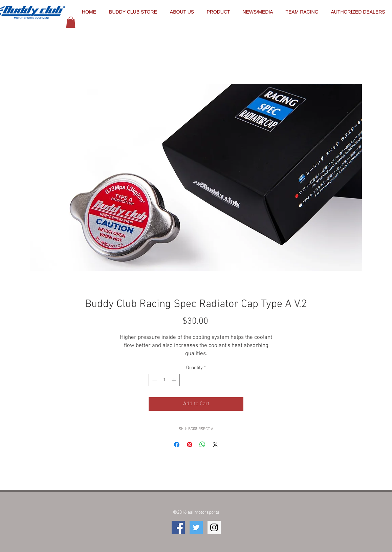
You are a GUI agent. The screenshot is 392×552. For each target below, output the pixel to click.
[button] (71, 22)
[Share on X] (215, 445)
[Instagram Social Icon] (214, 527)
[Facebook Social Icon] (178, 527)
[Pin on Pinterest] (190, 445)
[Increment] (175, 380)
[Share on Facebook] (177, 445)
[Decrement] (154, 380)
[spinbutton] (164, 380)
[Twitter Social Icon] (196, 527)
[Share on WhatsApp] (202, 445)
